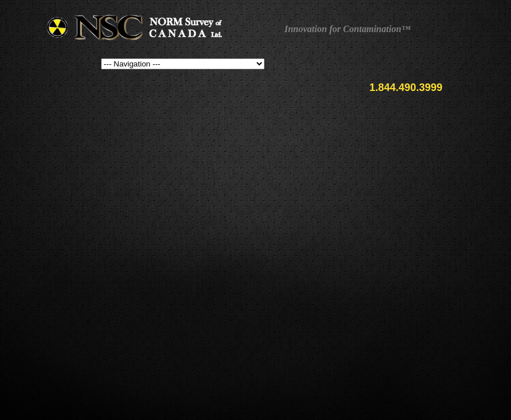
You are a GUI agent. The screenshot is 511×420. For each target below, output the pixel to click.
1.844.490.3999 (406, 87)
